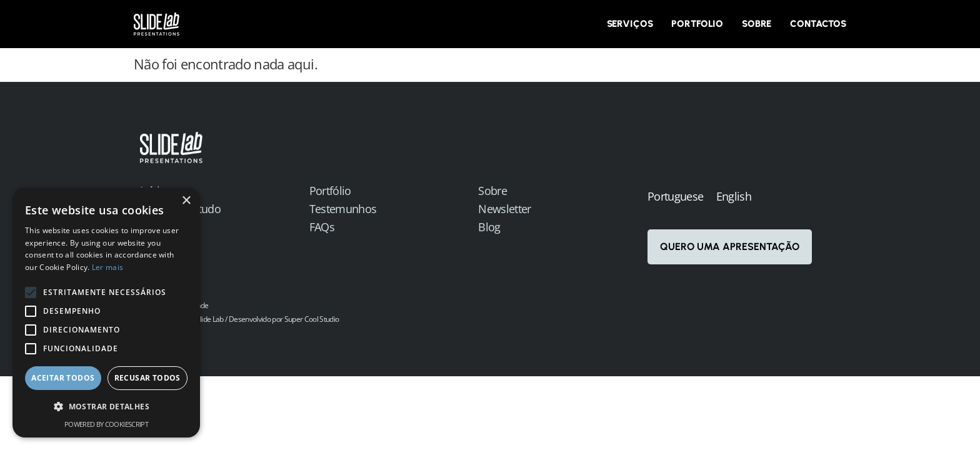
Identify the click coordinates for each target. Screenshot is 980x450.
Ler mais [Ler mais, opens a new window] (107, 267)
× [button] (186, 201)
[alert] (106, 312)
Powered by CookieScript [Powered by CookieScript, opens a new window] (106, 424)
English (734, 196)
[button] (106, 407)
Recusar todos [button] (147, 378)
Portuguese (675, 196)
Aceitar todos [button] (63, 378)
